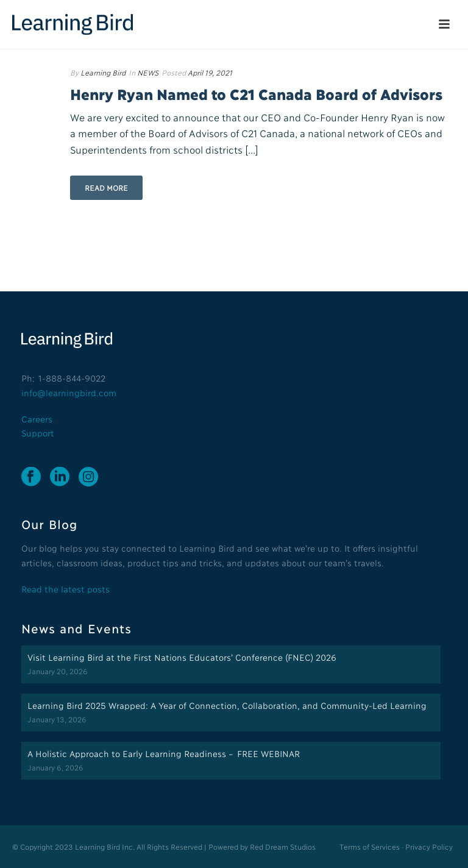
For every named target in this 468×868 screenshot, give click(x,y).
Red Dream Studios (283, 846)
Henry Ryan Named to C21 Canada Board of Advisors (256, 94)
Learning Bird (103, 72)
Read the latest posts (66, 589)
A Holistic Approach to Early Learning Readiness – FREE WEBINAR (164, 753)
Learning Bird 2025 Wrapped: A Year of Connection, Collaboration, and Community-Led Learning (227, 705)
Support (38, 432)
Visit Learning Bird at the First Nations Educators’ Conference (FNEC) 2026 (182, 657)
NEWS (148, 72)
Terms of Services (369, 846)
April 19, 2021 (210, 72)
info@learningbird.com (69, 392)
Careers (37, 418)
